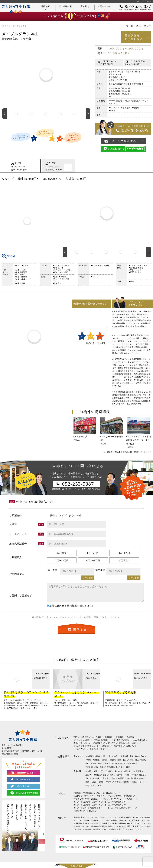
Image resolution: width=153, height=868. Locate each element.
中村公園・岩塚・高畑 (94, 767)
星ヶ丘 (105, 778)
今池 (134, 775)
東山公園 (96, 778)
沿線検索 (108, 737)
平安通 (109, 782)
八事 (113, 778)
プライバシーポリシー (69, 617)
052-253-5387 (12, 754)
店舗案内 (85, 7)
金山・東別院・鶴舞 (94, 763)
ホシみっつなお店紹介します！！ (87, 802)
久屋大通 (127, 771)
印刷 (147, 179)
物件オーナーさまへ (82, 743)
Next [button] (88, 114)
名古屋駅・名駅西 (93, 756)
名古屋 (88, 771)
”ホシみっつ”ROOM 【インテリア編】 (119, 799)
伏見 (96, 771)
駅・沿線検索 (65, 7)
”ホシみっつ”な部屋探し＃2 (115, 802)
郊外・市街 (125, 767)
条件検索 (119, 737)
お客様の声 (111, 743)
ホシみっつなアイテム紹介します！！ (89, 808)
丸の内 (117, 771)
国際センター (137, 782)
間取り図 (27, 221)
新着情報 (106, 746)
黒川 (101, 782)
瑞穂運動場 (131, 778)
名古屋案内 (98, 743)
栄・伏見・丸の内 (110, 756)
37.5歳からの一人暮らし (129, 743)
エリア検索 (96, 737)
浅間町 (126, 782)
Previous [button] (4, 114)
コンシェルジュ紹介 (82, 740)
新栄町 (119, 775)
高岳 (94, 782)
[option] (16, 114)
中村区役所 (90, 786)
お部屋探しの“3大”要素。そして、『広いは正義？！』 (95, 793)
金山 (105, 775)
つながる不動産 (139, 740)
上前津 (88, 775)
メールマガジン (80, 749)
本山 (87, 778)
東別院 (97, 775)
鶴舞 (111, 775)
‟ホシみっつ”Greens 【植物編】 (86, 799)
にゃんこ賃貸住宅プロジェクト (86, 746)
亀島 (100, 786)
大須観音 (137, 771)
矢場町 (109, 771)
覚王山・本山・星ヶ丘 (114, 763)
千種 (127, 775)
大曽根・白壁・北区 (118, 760)
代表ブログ (118, 746)
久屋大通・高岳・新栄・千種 (132, 756)
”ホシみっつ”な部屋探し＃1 (115, 805)
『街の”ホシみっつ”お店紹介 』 (86, 811)
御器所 (121, 778)
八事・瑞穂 (131, 763)
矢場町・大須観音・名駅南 (96, 760)
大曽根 (117, 782)
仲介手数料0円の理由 (120, 740)
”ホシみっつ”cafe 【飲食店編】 (120, 796)
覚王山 (142, 775)
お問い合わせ (104, 7)
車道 (87, 782)
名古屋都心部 (112, 767)
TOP (75, 737)
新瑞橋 (142, 778)
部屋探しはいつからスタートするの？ (89, 796)
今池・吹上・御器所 (138, 760)
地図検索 (46, 7)
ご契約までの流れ (101, 740)
